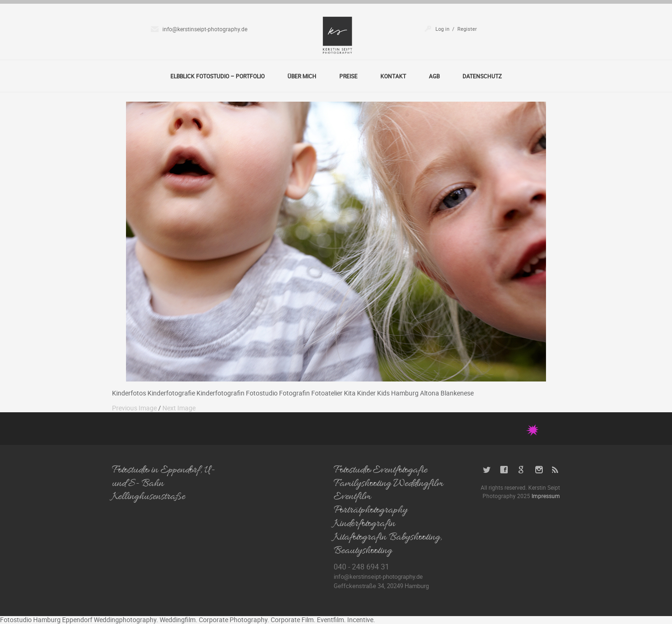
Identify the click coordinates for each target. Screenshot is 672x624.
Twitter (487, 470)
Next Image (179, 408)
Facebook (504, 470)
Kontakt (393, 76)
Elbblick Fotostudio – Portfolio (217, 76)
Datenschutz (482, 76)
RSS (556, 470)
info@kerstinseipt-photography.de (205, 29)
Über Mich (302, 76)
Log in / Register (456, 29)
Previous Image (134, 408)
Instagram (539, 470)
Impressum (546, 496)
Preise (348, 76)
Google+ (521, 470)
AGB (434, 76)
